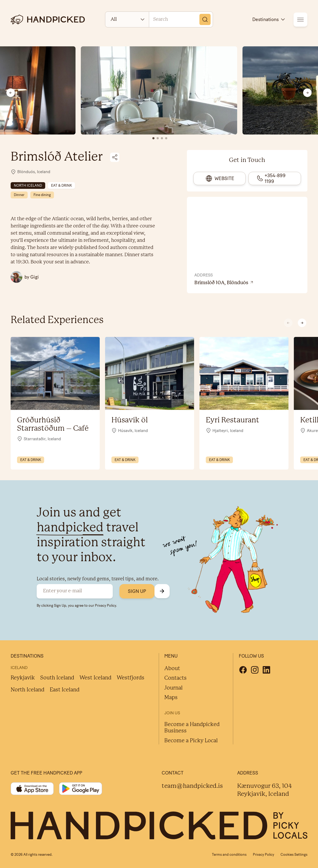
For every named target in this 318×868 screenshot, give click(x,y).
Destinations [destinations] (269, 19)
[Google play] (81, 789)
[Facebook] (243, 670)
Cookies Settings (294, 854)
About (172, 669)
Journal (173, 688)
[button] (302, 323)
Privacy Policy (105, 605)
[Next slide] (307, 93)
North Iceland (28, 690)
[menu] (300, 20)
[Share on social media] (115, 157)
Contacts (175, 678)
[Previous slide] (11, 93)
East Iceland (65, 690)
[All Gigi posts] (25, 277)
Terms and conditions (229, 854)
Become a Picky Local (191, 741)
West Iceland (95, 678)
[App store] (32, 789)
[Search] (205, 19)
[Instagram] (255, 670)
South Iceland (57, 678)
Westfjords (131, 678)
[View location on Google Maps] (247, 283)
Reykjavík (23, 678)
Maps (171, 698)
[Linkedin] (266, 670)
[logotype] (48, 19)
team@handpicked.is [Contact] (192, 786)
